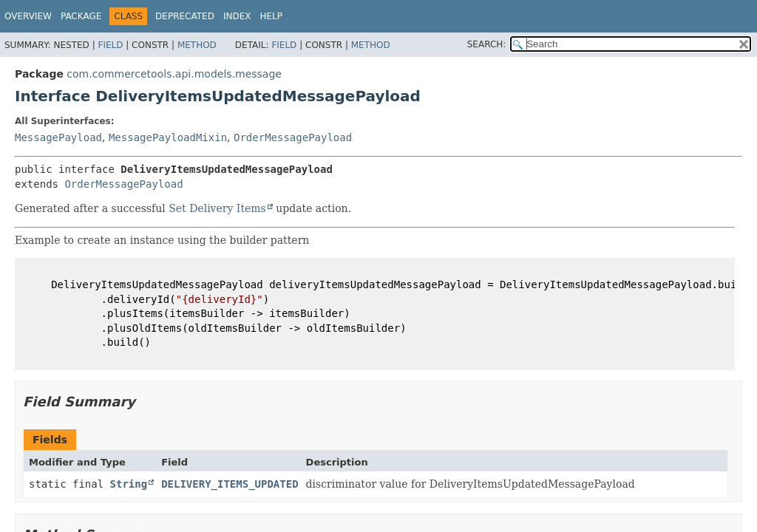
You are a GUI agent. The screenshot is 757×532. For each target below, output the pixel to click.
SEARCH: (487, 44)
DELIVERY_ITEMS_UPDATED (230, 484)
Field (110, 45)
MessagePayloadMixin (168, 137)
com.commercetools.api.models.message (174, 74)
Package (81, 16)
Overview (28, 16)
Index (237, 16)
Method (197, 45)
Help (271, 16)
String (129, 484)
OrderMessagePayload (293, 137)
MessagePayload (58, 137)
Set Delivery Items (217, 208)
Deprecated (185, 16)
